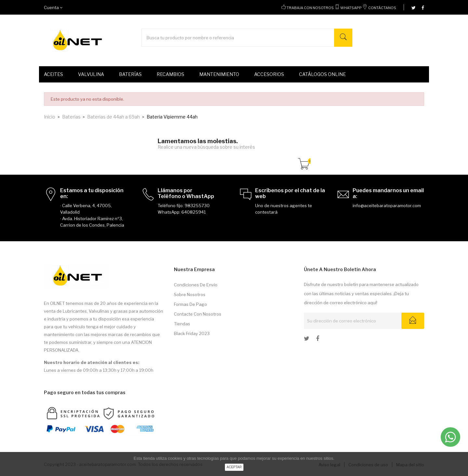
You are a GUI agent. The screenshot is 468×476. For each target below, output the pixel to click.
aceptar (234, 467)
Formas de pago (190, 304)
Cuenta (53, 7)
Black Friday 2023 (192, 333)
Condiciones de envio (196, 285)
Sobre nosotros (190, 294)
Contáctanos (382, 8)
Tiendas (182, 324)
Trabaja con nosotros (310, 8)
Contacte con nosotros (198, 314)
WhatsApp (351, 8)
